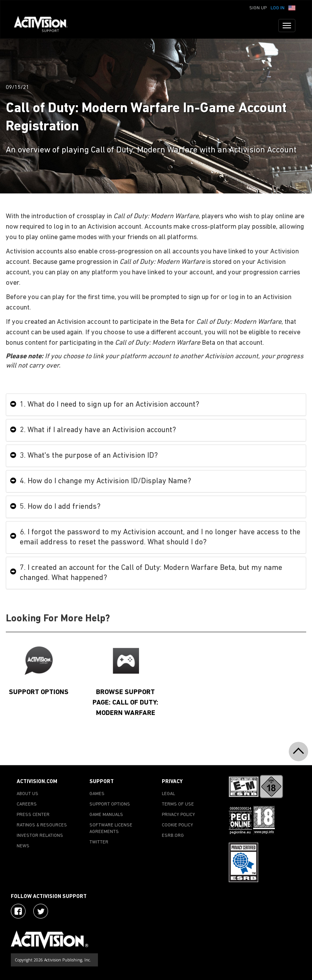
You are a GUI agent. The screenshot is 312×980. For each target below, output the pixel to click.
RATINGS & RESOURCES (42, 825)
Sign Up (258, 8)
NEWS (23, 846)
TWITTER (99, 842)
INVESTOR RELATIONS (40, 836)
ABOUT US (27, 794)
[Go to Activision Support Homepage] (45, 26)
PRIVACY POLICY (178, 815)
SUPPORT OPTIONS (110, 804)
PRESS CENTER (33, 815)
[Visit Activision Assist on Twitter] (41, 911)
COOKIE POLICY (177, 825)
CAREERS (27, 804)
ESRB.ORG (173, 836)
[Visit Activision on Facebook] (18, 911)
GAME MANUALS (106, 815)
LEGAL (168, 794)
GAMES (97, 794)
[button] (292, 7)
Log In (278, 8)
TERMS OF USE (178, 804)
